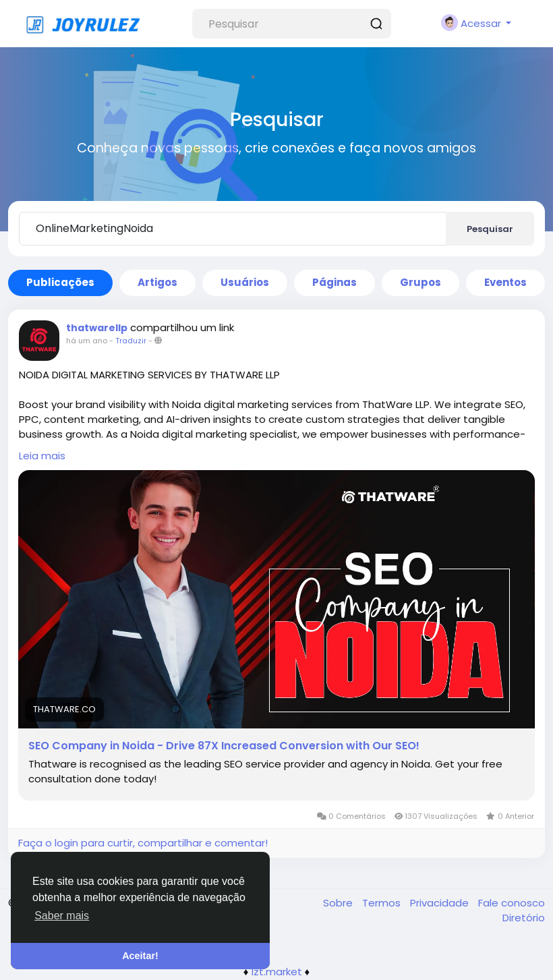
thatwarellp (97, 328)
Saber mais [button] (62, 916)
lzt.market (277, 972)
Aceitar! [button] (140, 956)
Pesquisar (490, 229)
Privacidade (441, 903)
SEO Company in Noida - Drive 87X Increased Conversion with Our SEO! (224, 746)
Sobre (339, 903)
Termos (383, 903)
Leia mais (42, 456)
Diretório (524, 918)
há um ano (87, 341)
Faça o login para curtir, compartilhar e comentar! (143, 843)
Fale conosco (512, 903)
